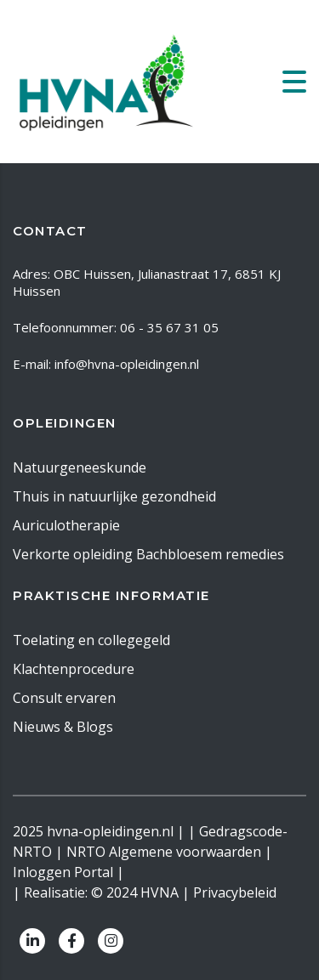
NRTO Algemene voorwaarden (164, 852)
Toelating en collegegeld (91, 640)
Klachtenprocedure (74, 669)
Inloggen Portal (63, 872)
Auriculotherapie (66, 525)
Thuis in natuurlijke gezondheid (114, 496)
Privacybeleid (235, 892)
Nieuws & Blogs (63, 727)
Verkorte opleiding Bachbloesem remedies (148, 554)
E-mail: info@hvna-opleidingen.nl (106, 364)
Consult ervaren (64, 698)
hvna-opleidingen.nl (110, 831)
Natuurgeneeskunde (80, 467)
